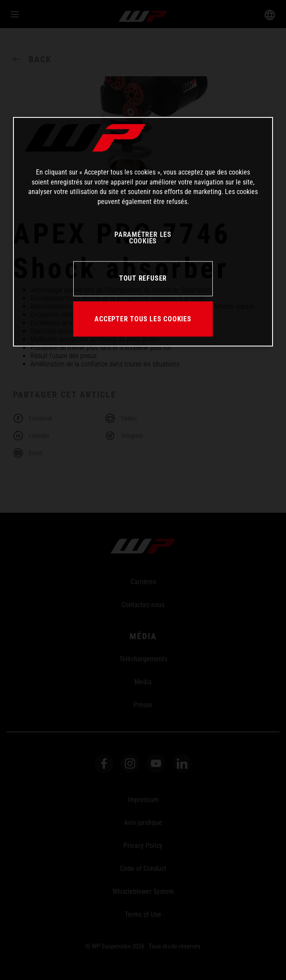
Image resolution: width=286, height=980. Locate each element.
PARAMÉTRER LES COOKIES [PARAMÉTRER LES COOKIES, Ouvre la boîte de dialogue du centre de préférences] (143, 238)
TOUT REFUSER (143, 278)
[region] (143, 232)
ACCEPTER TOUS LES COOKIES (143, 319)
